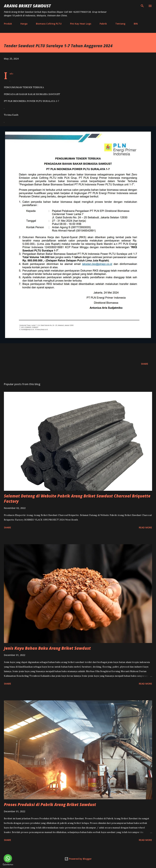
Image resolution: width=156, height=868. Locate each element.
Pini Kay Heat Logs (81, 24)
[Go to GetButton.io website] (8, 865)
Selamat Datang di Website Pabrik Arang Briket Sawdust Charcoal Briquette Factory (77, 499)
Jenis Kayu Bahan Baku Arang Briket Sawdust (47, 648)
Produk (8, 24)
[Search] (142, 6)
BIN (136, 24)
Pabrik (103, 24)
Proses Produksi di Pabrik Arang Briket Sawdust (50, 804)
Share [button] (145, 364)
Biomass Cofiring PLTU (49, 24)
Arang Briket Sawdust (27, 6)
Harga (24, 24)
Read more (145, 527)
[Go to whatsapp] (8, 858)
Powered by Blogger (78, 859)
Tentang (120, 24)
